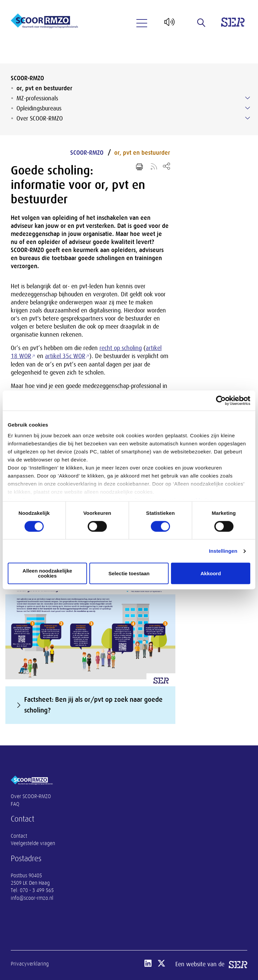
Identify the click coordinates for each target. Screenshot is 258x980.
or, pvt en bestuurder (44, 88)
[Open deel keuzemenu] (166, 166)
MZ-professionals (37, 98)
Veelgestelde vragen (33, 843)
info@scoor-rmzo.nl (32, 898)
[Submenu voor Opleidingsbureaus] (248, 108)
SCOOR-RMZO (27, 78)
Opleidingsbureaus (39, 108)
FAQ (15, 804)
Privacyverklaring (30, 964)
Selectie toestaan (129, 573)
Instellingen (223, 551)
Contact (19, 836)
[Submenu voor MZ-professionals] (248, 98)
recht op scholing (121, 348)
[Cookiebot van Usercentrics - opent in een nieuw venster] (221, 400)
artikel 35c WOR (65, 356)
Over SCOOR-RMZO (40, 118)
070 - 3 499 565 (37, 890)
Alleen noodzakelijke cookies (47, 574)
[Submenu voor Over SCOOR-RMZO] (248, 118)
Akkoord (211, 573)
